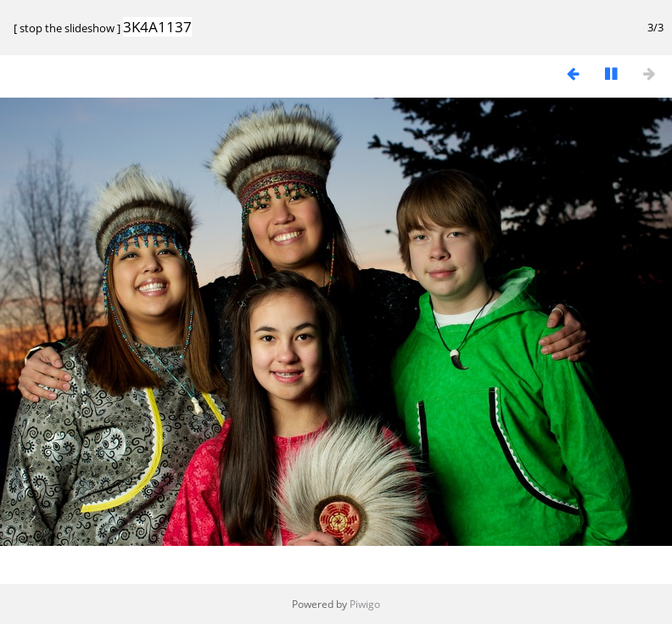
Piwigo (365, 604)
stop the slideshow (67, 28)
